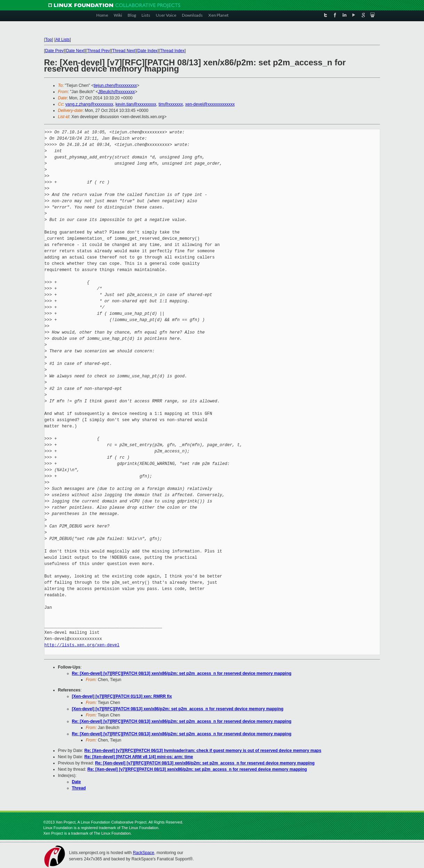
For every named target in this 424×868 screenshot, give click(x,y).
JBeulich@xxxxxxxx (117, 92)
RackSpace (143, 853)
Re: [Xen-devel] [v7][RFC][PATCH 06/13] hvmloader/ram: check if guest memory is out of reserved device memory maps (203, 751)
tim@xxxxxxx (171, 104)
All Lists (62, 40)
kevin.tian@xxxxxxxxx (136, 104)
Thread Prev (98, 51)
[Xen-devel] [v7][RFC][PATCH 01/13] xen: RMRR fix (122, 696)
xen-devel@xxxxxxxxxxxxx (210, 104)
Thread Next (124, 51)
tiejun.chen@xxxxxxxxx (115, 85)
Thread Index (172, 51)
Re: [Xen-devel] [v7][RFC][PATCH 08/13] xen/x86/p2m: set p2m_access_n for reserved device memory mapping (182, 673)
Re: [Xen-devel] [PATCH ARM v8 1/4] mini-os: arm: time (139, 757)
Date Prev (54, 51)
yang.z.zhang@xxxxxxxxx (89, 104)
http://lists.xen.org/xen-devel (82, 645)
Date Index (147, 51)
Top (49, 40)
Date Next (75, 51)
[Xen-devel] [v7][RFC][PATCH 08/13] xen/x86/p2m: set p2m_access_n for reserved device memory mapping (178, 709)
